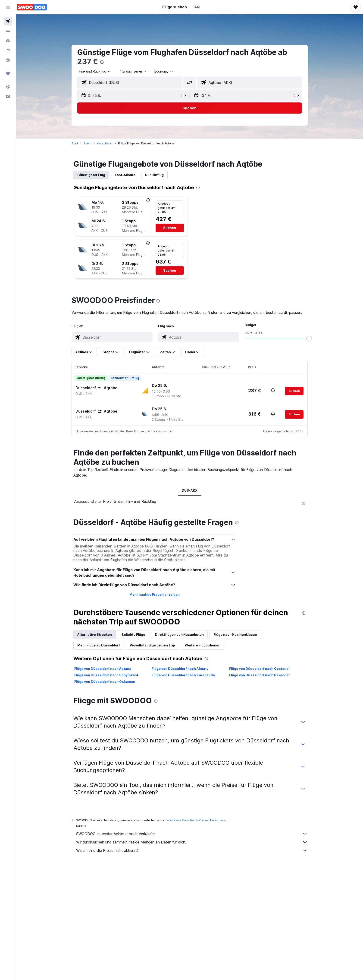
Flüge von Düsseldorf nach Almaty (180, 669)
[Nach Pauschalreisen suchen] (8, 51)
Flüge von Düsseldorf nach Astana (103, 669)
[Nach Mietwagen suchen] (8, 41)
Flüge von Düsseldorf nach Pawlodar (260, 675)
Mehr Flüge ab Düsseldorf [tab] (99, 645)
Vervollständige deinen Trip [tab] (152, 645)
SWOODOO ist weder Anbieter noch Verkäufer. (192, 834)
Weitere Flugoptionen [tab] (203, 645)
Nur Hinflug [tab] (154, 175)
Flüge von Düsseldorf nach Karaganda (183, 675)
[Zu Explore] (8, 60)
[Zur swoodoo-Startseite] (32, 7)
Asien (87, 143)
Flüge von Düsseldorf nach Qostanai (259, 669)
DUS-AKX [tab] (190, 490)
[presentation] (102, 62)
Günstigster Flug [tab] (91, 175)
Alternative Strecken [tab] (95, 635)
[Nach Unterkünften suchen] (8, 31)
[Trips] (8, 73)
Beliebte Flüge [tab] (133, 635)
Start (75, 143)
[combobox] (95, 71)
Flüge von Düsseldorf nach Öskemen (105, 682)
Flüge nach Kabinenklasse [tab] (235, 635)
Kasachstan (105, 143)
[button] (8, 7)
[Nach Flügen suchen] (8, 21)
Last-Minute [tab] (125, 175)
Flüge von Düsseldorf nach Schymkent (106, 675)
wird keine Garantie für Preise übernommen (197, 820)
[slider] (309, 339)
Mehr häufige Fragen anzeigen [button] (155, 594)
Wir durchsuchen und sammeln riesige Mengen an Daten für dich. (192, 842)
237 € (88, 62)
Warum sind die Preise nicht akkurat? (192, 850)
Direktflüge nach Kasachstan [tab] (179, 635)
